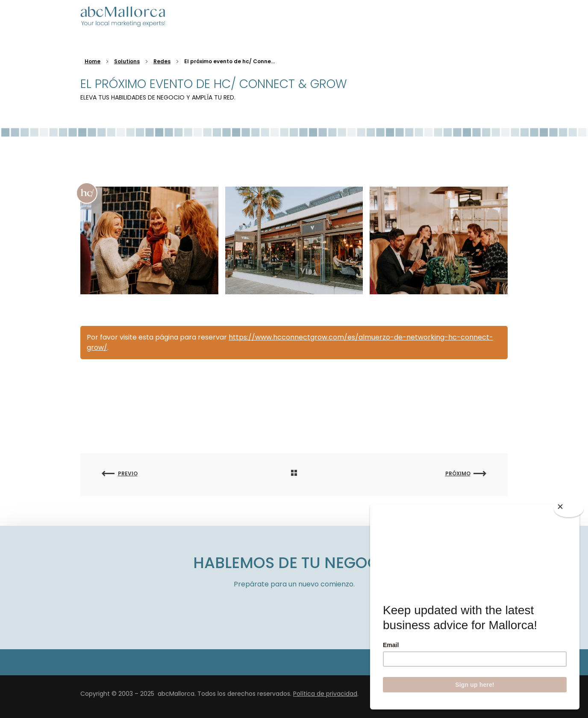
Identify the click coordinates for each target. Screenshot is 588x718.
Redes (162, 61)
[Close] (569, 509)
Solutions (127, 61)
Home (93, 61)
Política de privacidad (325, 694)
